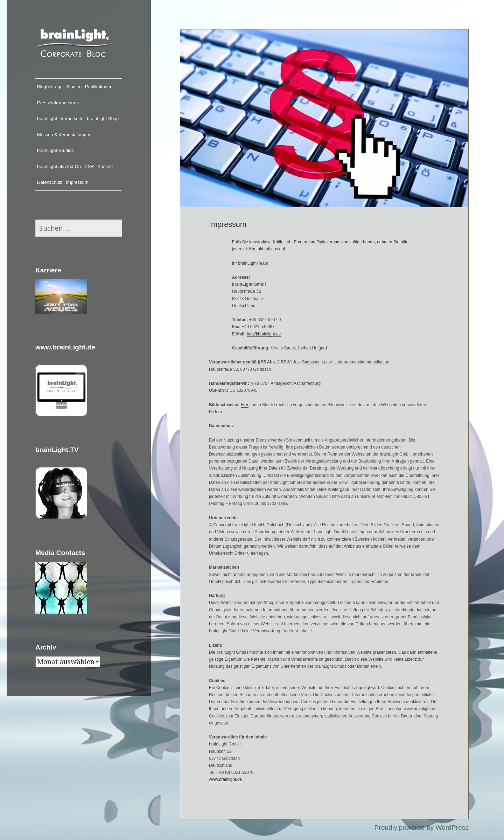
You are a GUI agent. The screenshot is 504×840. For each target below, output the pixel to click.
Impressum (77, 182)
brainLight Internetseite (60, 119)
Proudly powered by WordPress (421, 828)
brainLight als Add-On (59, 166)
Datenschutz (50, 182)
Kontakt (105, 166)
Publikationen (99, 87)
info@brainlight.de (264, 334)
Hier (245, 405)
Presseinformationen (58, 103)
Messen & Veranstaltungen (64, 135)
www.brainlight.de (225, 779)
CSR (89, 166)
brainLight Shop (103, 119)
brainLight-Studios (55, 150)
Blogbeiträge (50, 87)
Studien (74, 87)
